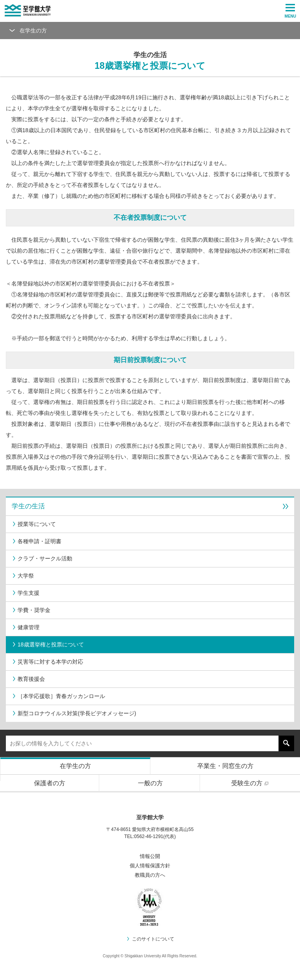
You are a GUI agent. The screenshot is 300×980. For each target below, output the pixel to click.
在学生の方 (75, 766)
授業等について (34, 524)
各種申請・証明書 (37, 541)
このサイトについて (150, 939)
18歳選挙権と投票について (48, 644)
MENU (290, 11)
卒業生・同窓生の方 (225, 766)
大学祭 (23, 576)
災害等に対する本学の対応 (47, 662)
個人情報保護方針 (150, 866)
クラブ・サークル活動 (42, 558)
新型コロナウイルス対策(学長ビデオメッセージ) (74, 713)
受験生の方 (251, 783)
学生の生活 (150, 506)
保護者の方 (50, 783)
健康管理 (26, 627)
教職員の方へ (150, 875)
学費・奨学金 (31, 610)
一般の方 (150, 783)
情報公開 (150, 856)
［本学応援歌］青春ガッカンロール (58, 696)
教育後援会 (28, 679)
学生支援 (26, 593)
